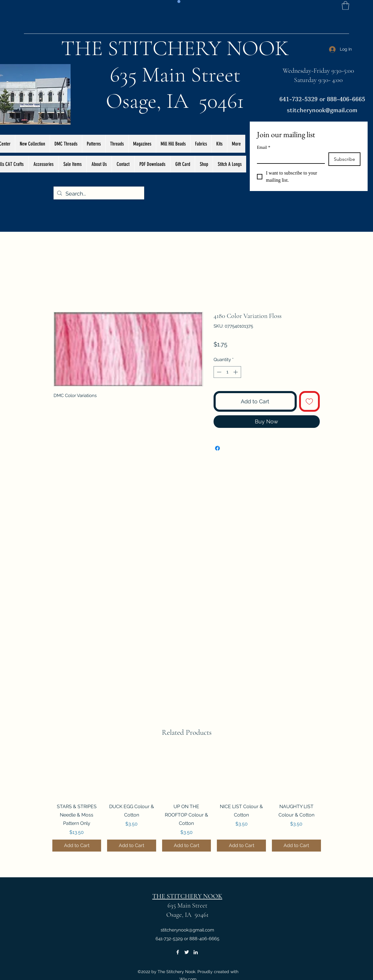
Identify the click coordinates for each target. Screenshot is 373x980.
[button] (345, 6)
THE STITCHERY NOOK (175, 48)
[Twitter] (187, 952)
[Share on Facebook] (217, 448)
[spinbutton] (227, 372)
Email (264, 147)
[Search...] (99, 194)
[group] (187, 800)
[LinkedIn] (196, 952)
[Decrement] (219, 372)
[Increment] (236, 372)
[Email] (289, 158)
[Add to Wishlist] (309, 401)
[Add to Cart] (77, 846)
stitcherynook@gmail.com (322, 110)
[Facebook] (178, 952)
